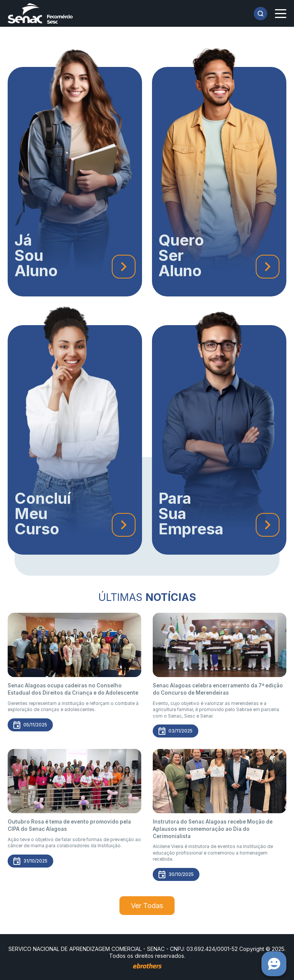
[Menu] (281, 13)
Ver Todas (147, 906)
